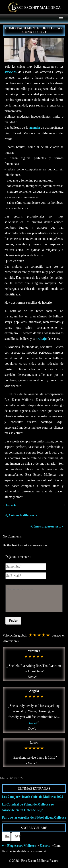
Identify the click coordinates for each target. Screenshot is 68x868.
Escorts (11, 505)
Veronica (34, 651)
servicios (11, 72)
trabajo (41, 339)
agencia (35, 128)
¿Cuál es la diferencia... (22, 515)
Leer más (33, 723)
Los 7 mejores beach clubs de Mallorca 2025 (32, 797)
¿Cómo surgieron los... (46, 526)
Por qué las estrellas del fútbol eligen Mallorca (34, 817)
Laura (34, 743)
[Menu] (61, 19)
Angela (34, 691)
